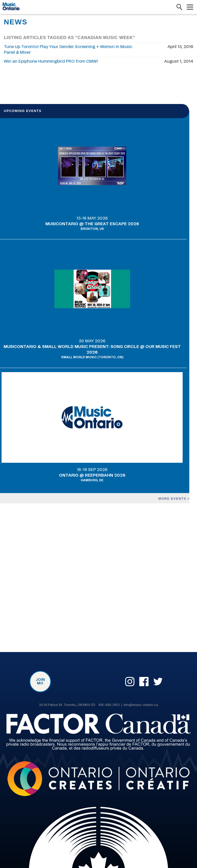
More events (173, 498)
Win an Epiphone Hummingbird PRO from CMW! (51, 61)
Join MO (40, 682)
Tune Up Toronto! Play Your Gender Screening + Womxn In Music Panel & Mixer (68, 50)
